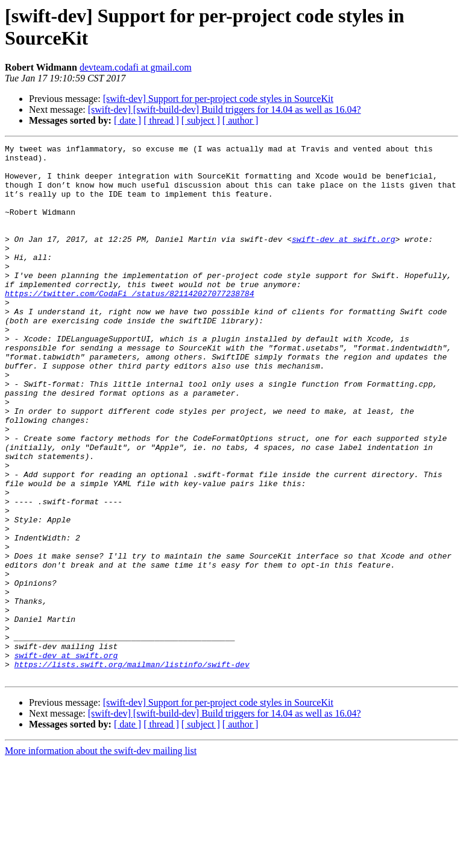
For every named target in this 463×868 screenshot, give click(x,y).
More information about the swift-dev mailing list (101, 857)
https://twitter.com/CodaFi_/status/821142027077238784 (129, 324)
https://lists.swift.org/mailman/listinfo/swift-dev (132, 769)
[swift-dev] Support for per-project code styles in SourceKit (218, 99)
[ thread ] (161, 120)
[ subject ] (201, 120)
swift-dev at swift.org (344, 259)
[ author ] (241, 120)
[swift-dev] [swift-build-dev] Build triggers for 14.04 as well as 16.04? (225, 109)
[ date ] (128, 120)
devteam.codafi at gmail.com (136, 67)
